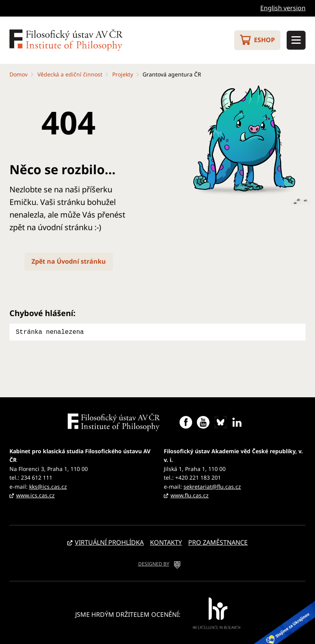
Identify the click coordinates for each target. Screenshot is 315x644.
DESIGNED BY (154, 563)
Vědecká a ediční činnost (70, 74)
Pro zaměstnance (218, 542)
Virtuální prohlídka (109, 542)
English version (283, 8)
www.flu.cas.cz (190, 494)
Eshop (264, 40)
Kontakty (166, 542)
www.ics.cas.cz (35, 494)
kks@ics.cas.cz (48, 486)
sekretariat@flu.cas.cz (212, 486)
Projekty (123, 74)
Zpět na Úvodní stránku (69, 261)
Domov (19, 74)
